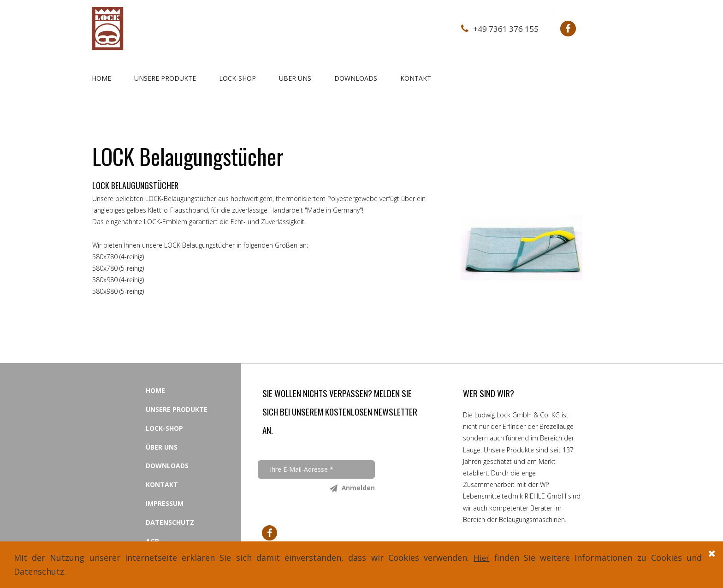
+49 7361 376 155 (505, 29)
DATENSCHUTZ (170, 522)
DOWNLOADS (356, 78)
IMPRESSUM (165, 503)
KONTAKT (416, 78)
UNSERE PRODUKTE (165, 78)
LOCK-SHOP (237, 78)
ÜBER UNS (295, 78)
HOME (101, 78)
